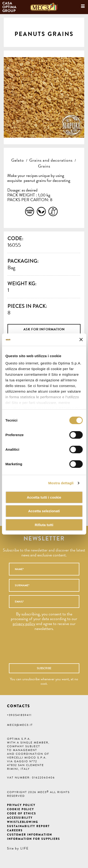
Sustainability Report (28, 826)
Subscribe (44, 668)
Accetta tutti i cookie (44, 497)
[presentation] (39, 649)
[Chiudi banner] (81, 340)
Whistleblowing (23, 822)
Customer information (30, 835)
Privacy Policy (21, 805)
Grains (44, 166)
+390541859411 (19, 715)
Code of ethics (22, 813)
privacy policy (24, 624)
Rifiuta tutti (44, 525)
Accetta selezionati (44, 511)
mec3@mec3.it (20, 725)
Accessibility (20, 818)
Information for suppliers (34, 839)
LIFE (25, 848)
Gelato (18, 160)
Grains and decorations (51, 160)
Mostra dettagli (61, 483)
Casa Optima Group (10, 7)
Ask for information (44, 329)
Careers (15, 830)
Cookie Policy (21, 809)
